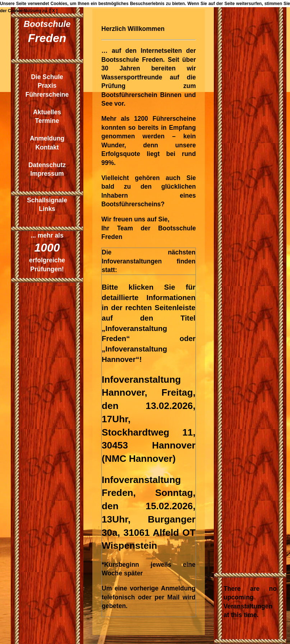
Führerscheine (47, 95)
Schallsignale (47, 200)
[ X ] (53, 11)
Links (47, 209)
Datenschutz (47, 165)
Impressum (47, 174)
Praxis (47, 86)
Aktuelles (47, 112)
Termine (47, 121)
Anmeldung (47, 138)
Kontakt (47, 147)
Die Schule (47, 77)
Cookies (59, 4)
